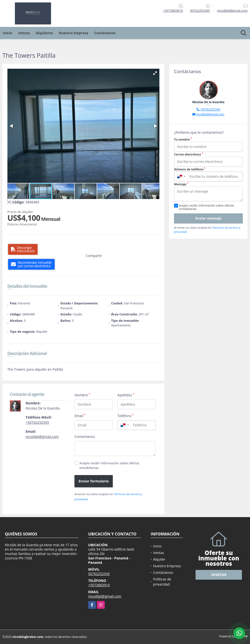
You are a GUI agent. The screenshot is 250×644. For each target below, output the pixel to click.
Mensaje (181, 184)
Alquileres (44, 33)
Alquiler (159, 559)
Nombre (82, 395)
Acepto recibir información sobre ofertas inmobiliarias (109, 465)
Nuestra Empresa (74, 33)
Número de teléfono (190, 169)
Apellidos (126, 395)
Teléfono (126, 416)
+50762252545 (37, 422)
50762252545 (200, 11)
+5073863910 (173, 11)
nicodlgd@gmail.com (42, 437)
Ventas (24, 33)
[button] (155, 73)
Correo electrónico (189, 154)
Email (80, 416)
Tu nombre (183, 139)
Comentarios (85, 437)
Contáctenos (105, 33)
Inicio (8, 33)
